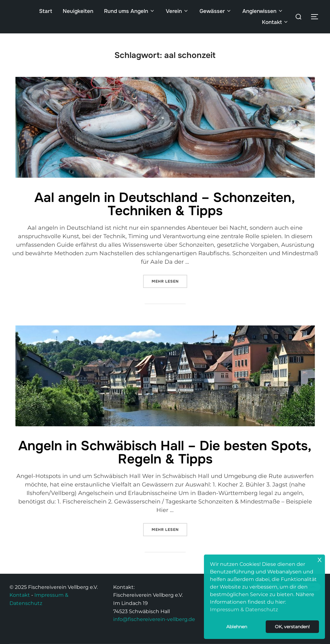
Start (46, 11)
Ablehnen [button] (237, 627)
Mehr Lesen (169, 279)
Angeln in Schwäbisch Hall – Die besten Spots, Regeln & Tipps (165, 452)
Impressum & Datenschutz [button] (244, 609)
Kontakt (275, 22)
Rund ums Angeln (130, 11)
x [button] (320, 559)
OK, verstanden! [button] (292, 627)
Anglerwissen (263, 11)
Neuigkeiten (78, 11)
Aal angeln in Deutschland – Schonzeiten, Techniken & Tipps (165, 204)
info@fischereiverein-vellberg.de (154, 619)
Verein (177, 11)
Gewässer (216, 11)
